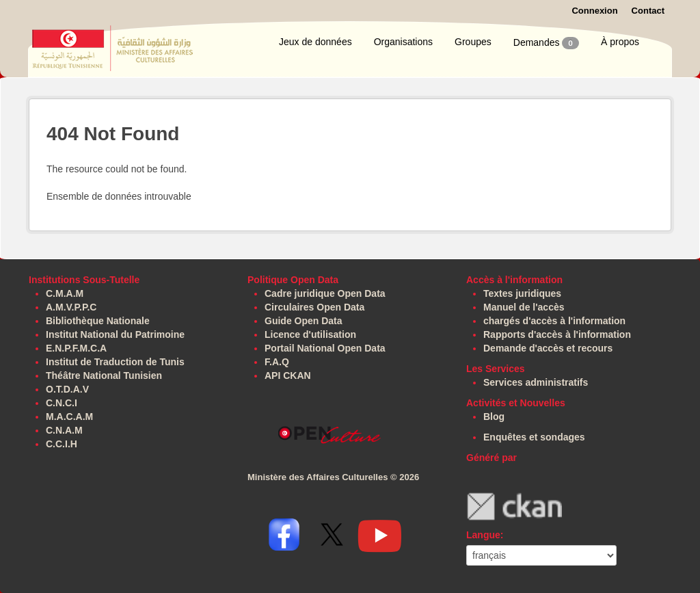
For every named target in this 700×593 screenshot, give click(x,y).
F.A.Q (277, 362)
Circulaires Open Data (314, 307)
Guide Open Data (304, 321)
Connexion (594, 11)
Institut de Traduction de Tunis (115, 362)
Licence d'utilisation (310, 334)
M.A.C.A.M (69, 417)
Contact (648, 11)
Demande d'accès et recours (548, 348)
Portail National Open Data (325, 348)
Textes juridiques (522, 293)
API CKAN (288, 375)
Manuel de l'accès (524, 307)
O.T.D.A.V (67, 389)
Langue (483, 535)
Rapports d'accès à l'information (557, 334)
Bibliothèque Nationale (98, 321)
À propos (620, 42)
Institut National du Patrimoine (115, 334)
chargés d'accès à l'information (554, 321)
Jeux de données (315, 42)
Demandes (546, 43)
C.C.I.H (62, 444)
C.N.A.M (64, 430)
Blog (494, 417)
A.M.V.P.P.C (71, 307)
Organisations (403, 42)
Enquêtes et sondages (534, 437)
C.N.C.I (62, 403)
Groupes (473, 42)
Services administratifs (536, 382)
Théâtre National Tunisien (104, 375)
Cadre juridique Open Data (325, 293)
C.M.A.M (65, 293)
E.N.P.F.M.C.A (76, 348)
